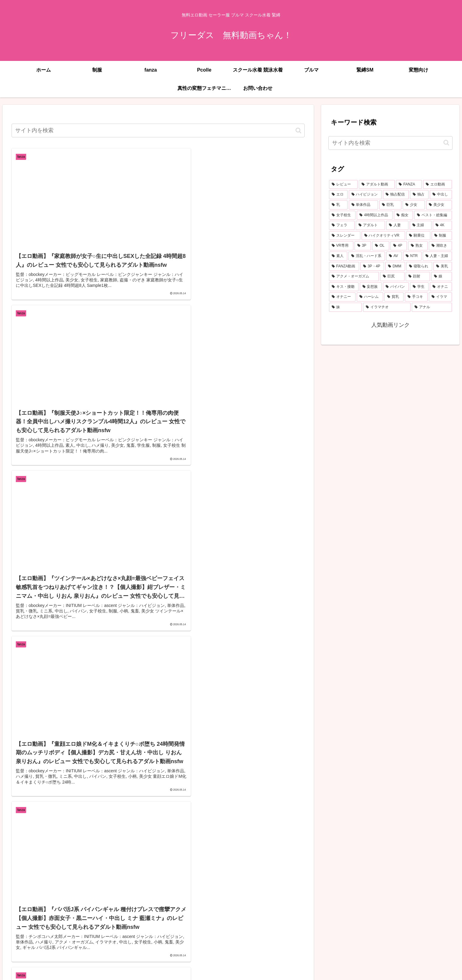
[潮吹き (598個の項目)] (440, 246)
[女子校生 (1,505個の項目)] (342, 215)
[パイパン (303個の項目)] (396, 287)
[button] (298, 130)
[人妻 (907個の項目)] (397, 225)
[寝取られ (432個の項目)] (419, 266)
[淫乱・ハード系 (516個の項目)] (367, 256)
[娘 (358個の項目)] (442, 277)
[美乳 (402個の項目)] (443, 266)
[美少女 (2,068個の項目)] (439, 205)
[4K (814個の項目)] (442, 225)
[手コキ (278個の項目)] (416, 297)
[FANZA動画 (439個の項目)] (344, 266)
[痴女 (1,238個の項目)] (403, 215)
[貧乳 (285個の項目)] (394, 297)
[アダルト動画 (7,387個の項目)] (377, 185)
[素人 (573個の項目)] (338, 256)
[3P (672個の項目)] (363, 246)
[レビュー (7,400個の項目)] (343, 185)
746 (207, 954)
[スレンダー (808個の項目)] (345, 236)
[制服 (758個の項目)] (442, 236)
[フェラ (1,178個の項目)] (342, 225)
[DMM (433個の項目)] (395, 266)
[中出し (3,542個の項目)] (441, 195)
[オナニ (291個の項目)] (441, 287)
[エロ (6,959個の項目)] (338, 195)
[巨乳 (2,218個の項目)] (390, 205)
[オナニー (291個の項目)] (342, 297)
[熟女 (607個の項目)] (418, 246)
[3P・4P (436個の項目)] (372, 266)
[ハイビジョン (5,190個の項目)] (365, 195)
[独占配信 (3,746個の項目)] (396, 195)
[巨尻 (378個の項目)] (392, 277)
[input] (158, 130)
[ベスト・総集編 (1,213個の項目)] (433, 215)
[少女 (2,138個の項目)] (414, 205)
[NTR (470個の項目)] (412, 256)
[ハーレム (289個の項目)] (370, 297)
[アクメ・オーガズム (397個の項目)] (354, 277)
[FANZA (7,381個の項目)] (409, 185)
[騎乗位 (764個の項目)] (418, 236)
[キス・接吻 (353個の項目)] (344, 287)
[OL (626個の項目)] (381, 246)
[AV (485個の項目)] (394, 256)
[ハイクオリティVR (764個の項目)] (383, 236)
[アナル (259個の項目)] (432, 307)
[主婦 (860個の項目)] (421, 225)
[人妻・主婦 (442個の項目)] (437, 256)
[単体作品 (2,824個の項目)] (364, 205)
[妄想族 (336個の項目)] (371, 287)
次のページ (158, 931)
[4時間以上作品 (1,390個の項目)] (375, 215)
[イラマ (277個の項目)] (440, 297)
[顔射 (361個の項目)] (418, 277)
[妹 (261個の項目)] (345, 307)
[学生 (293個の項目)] (419, 287)
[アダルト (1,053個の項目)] (370, 225)
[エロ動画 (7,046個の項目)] (437, 185)
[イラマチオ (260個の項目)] (387, 307)
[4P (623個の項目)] (399, 246)
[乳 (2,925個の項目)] (338, 205)
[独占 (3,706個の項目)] (419, 195)
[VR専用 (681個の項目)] (341, 246)
